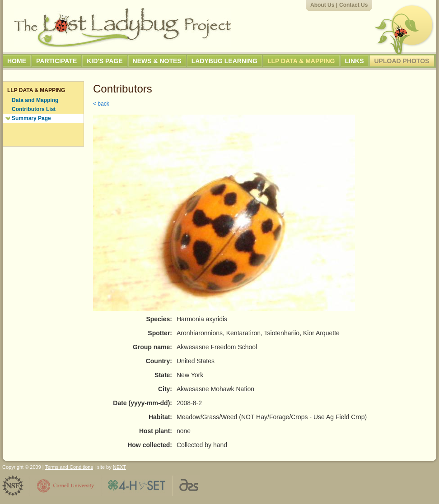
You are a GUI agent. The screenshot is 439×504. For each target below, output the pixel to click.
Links (355, 61)
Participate (56, 61)
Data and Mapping (35, 100)
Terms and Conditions (69, 467)
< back (101, 104)
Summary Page (31, 118)
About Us (322, 5)
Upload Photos (402, 61)
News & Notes (157, 61)
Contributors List (34, 109)
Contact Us (353, 5)
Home (17, 61)
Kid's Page (105, 61)
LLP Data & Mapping (301, 61)
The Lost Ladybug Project (122, 28)
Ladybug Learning (224, 61)
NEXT (119, 467)
